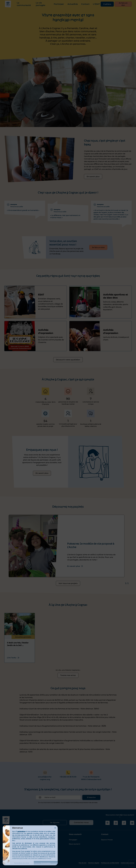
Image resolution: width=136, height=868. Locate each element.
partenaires (21, 831)
